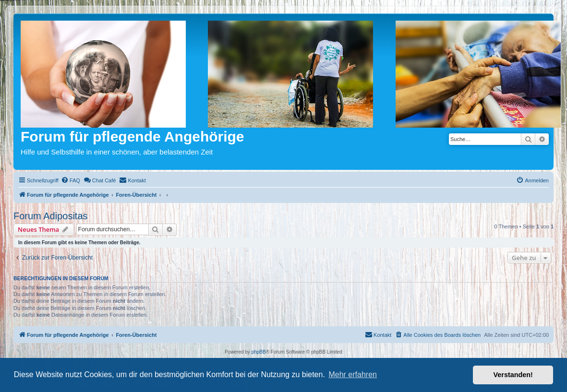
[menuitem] (71, 180)
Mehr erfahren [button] (353, 374)
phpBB (259, 352)
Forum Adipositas (51, 216)
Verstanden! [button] (513, 375)
